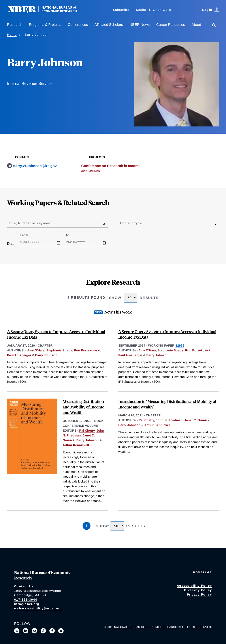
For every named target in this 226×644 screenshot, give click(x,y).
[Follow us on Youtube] (61, 631)
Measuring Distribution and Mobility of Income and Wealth (83, 407)
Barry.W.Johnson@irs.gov (35, 166)
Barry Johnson (46, 355)
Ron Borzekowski (87, 350)
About (196, 25)
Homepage (202, 572)
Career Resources (171, 25)
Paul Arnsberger (19, 355)
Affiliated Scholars (109, 25)
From (28, 235)
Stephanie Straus (59, 350)
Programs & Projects (45, 25)
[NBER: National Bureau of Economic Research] (46, 12)
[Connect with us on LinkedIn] (26, 631)
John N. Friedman (169, 420)
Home (12, 35)
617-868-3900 (26, 599)
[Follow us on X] (17, 631)
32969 (180, 345)
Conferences (78, 25)
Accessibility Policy (194, 586)
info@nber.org (27, 604)
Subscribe (121, 10)
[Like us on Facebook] (52, 631)
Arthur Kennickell (76, 445)
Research (15, 25)
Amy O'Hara (36, 350)
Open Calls (162, 10)
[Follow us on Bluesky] (34, 631)
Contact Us (24, 586)
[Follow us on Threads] (43, 631)
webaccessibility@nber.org (38, 608)
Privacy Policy (200, 594)
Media (141, 10)
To (71, 235)
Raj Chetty (87, 431)
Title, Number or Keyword (30, 223)
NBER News (140, 25)
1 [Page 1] (87, 526)
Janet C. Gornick (197, 420)
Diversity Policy (198, 590)
